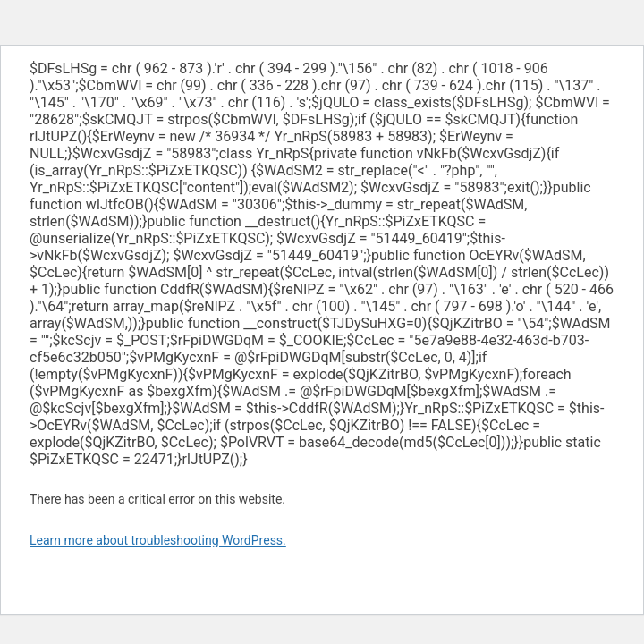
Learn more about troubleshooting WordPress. (158, 540)
